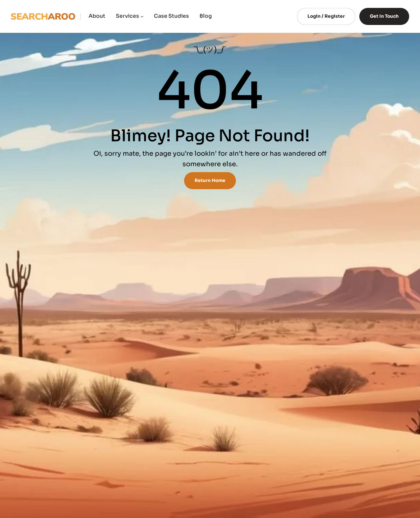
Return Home (210, 180)
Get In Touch (384, 16)
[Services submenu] (142, 16)
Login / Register (326, 16)
